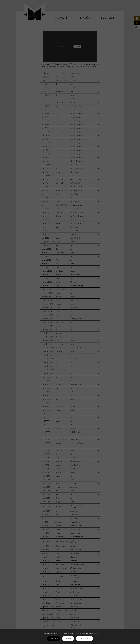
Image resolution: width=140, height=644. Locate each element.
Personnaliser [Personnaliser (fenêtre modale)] (84, 638)
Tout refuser (68, 638)
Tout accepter (54, 638)
